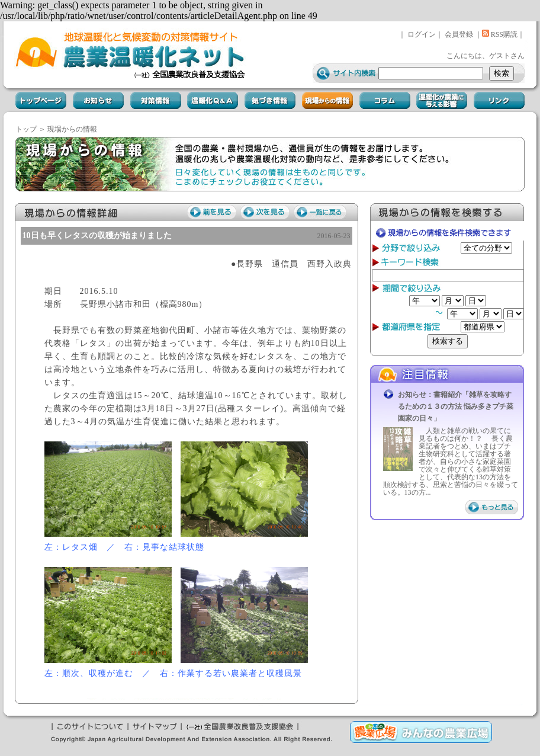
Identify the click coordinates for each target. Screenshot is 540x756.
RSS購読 (500, 34)
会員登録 (459, 34)
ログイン (422, 34)
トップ (26, 129)
